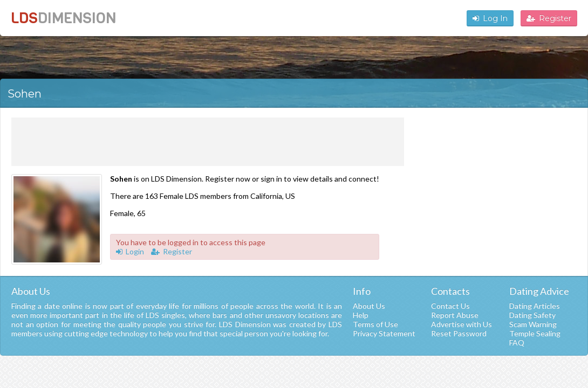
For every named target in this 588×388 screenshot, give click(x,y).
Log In (490, 18)
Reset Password (459, 333)
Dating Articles (535, 306)
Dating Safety (532, 315)
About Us (369, 306)
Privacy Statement (384, 333)
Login (130, 251)
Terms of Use (375, 324)
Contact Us (450, 306)
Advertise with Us (461, 324)
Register (549, 18)
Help (361, 315)
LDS (63, 18)
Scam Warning (533, 324)
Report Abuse (455, 315)
